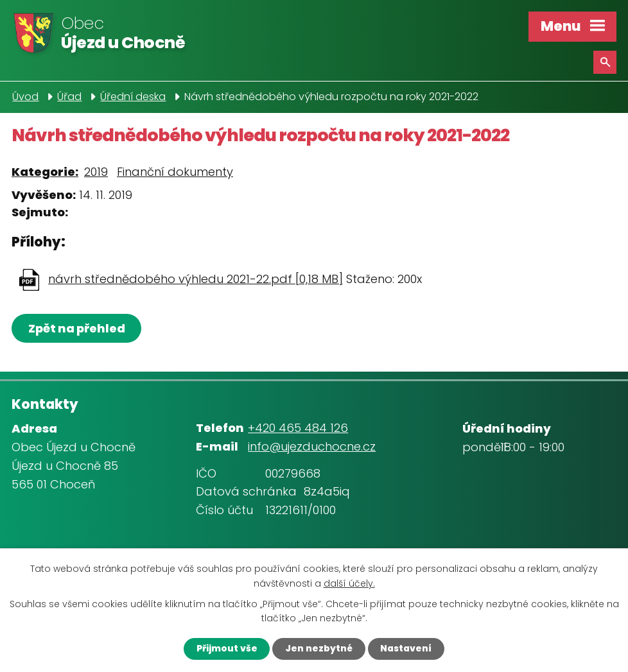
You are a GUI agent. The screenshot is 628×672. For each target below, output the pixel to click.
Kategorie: (45, 172)
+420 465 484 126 (298, 428)
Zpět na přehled (77, 328)
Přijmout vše (224, 648)
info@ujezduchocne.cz (312, 446)
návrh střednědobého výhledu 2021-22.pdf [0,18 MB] (196, 279)
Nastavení (408, 648)
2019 (96, 172)
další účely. (349, 583)
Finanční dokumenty (175, 172)
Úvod (25, 97)
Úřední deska (133, 97)
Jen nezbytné (318, 648)
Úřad (69, 97)
